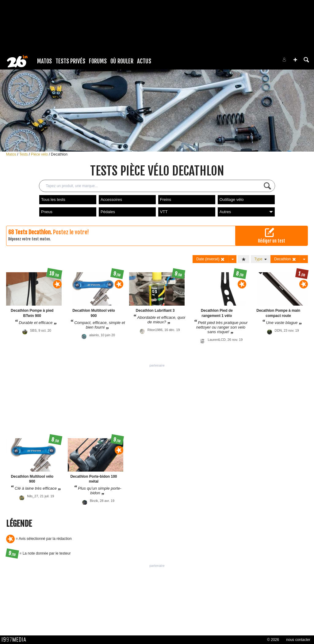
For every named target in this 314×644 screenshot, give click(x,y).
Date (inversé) (211, 259)
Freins (166, 200)
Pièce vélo (40, 154)
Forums (98, 61)
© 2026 (273, 640)
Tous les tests (53, 200)
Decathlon (59, 154)
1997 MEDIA (16, 640)
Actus (144, 61)
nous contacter (298, 640)
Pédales (108, 212)
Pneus (47, 212)
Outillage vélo (232, 200)
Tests (24, 154)
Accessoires (111, 200)
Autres (246, 212)
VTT (164, 212)
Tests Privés (70, 61)
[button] (295, 60)
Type (261, 259)
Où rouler (122, 61)
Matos (44, 61)
